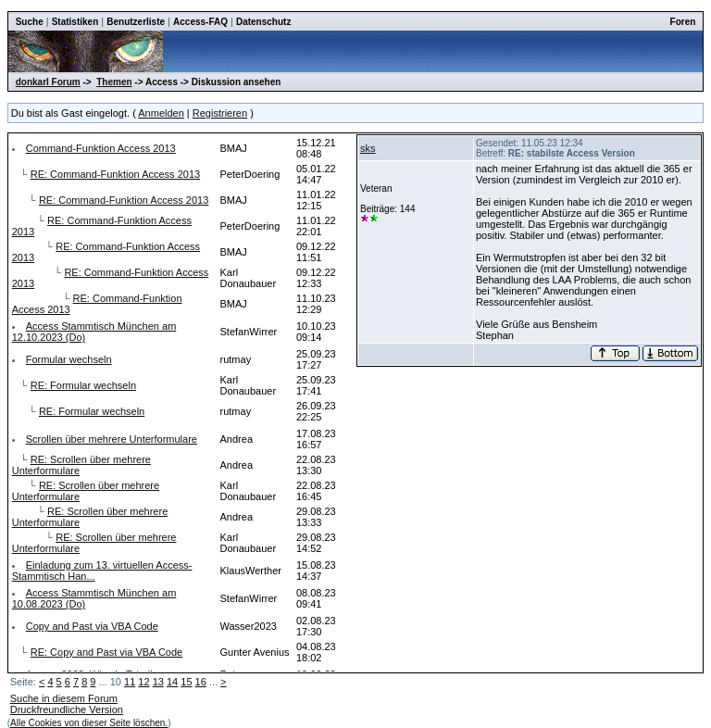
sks (368, 148)
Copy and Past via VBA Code (92, 626)
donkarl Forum (48, 82)
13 (158, 682)
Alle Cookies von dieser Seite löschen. (89, 723)
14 (172, 682)
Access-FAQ (200, 22)
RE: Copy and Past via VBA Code (106, 652)
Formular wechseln (69, 359)
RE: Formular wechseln (83, 385)
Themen (114, 82)
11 (130, 682)
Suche (30, 22)
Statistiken (75, 22)
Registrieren (220, 113)
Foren (683, 22)
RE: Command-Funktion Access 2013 (115, 174)
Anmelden (161, 113)
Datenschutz (263, 22)
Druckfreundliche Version (67, 709)
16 (201, 682)
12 (143, 682)
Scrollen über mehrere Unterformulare (112, 439)
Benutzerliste (136, 22)
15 (186, 682)
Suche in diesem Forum (64, 698)
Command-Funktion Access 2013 (101, 148)
